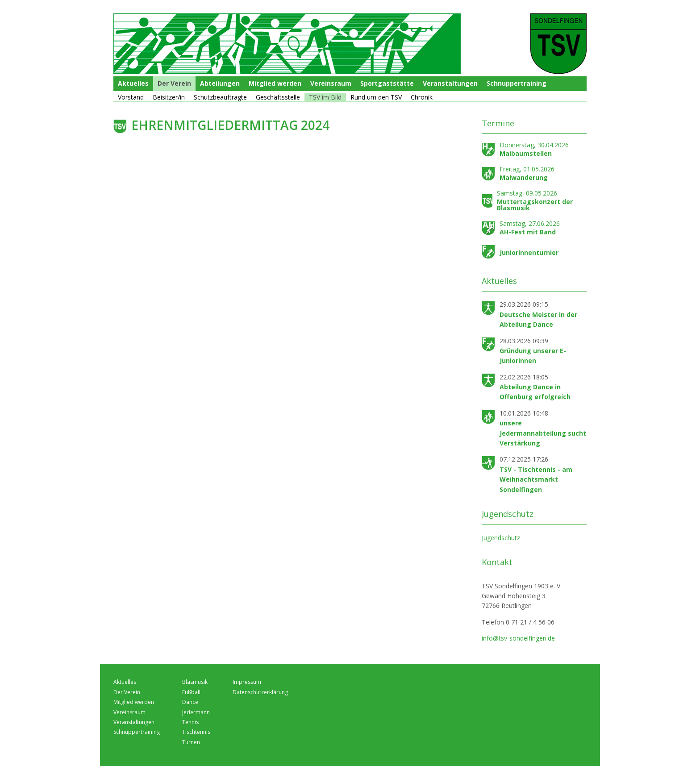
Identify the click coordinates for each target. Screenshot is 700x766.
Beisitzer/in (169, 97)
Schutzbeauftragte (220, 97)
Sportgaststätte (387, 83)
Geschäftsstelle (278, 97)
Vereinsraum (331, 83)
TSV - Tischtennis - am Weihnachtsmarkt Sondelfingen (536, 479)
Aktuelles (133, 83)
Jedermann (196, 712)
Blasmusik (195, 682)
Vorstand (131, 97)
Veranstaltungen (450, 83)
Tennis (190, 722)
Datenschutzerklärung (260, 692)
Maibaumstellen (526, 153)
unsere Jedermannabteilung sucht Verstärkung (543, 433)
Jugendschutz (501, 538)
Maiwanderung (524, 177)
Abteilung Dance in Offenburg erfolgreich (535, 392)
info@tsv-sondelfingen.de (518, 638)
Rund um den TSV (376, 97)
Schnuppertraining (517, 83)
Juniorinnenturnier (529, 252)
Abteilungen (220, 83)
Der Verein (174, 83)
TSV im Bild (325, 97)
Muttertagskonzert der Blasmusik (535, 205)
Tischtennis (196, 732)
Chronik (422, 97)
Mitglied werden (275, 83)
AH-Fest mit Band (528, 232)
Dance (190, 702)
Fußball (191, 692)
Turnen (191, 742)
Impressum (247, 682)
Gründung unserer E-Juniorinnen (533, 356)
